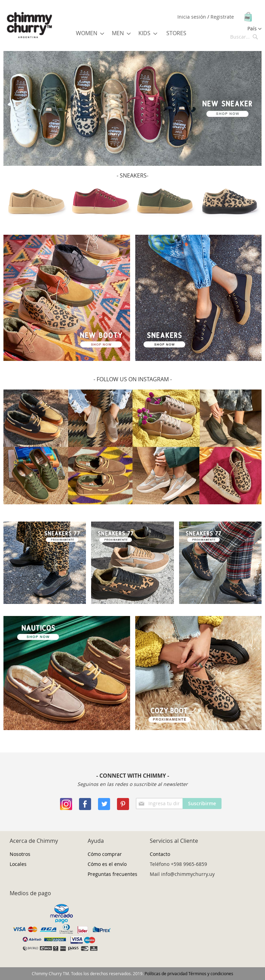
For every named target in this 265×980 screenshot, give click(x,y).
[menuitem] (88, 33)
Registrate (222, 17)
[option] (132, 108)
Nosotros (20, 854)
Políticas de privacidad (166, 973)
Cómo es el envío (107, 864)
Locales (18, 864)
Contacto (160, 854)
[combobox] (244, 37)
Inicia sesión (192, 17)
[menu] (133, 33)
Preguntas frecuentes (112, 874)
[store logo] (29, 26)
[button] (254, 29)
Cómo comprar (105, 854)
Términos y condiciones (211, 973)
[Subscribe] (202, 804)
